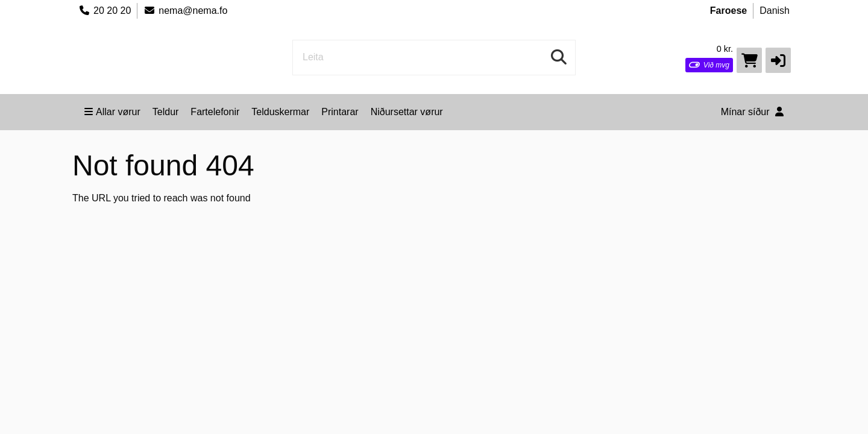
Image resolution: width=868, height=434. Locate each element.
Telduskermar (280, 112)
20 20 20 (105, 11)
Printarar (340, 112)
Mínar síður (752, 112)
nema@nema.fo (185, 11)
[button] (778, 60)
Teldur (166, 112)
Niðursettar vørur (407, 112)
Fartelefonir (215, 112)
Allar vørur (112, 112)
